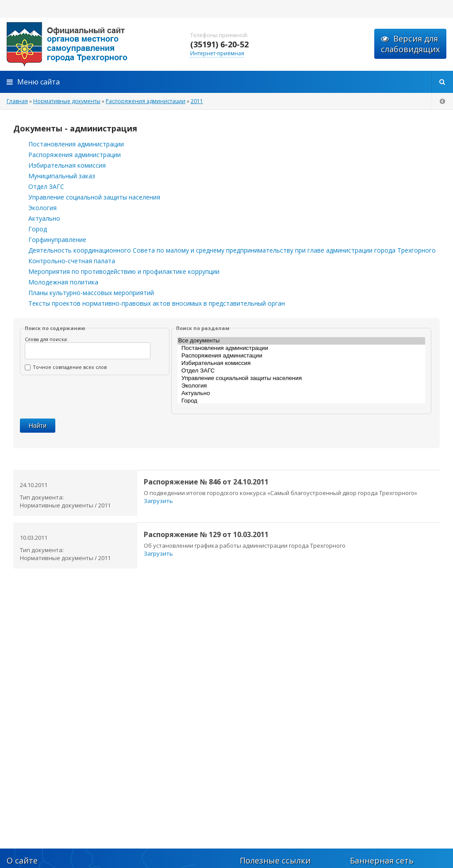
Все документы (301, 341)
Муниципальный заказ (62, 176)
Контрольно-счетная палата (72, 261)
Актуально (44, 218)
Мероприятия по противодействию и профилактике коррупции (124, 271)
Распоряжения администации (301, 356)
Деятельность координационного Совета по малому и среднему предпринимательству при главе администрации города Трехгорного (232, 250)
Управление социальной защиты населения (94, 197)
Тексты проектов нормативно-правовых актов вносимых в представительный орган (157, 303)
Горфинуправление (57, 240)
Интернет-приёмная (217, 53)
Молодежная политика (63, 282)
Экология (42, 208)
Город (38, 229)
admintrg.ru (88, 44)
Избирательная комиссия (67, 165)
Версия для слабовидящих (410, 44)
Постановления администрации (76, 144)
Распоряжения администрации (75, 155)
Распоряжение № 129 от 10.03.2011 (206, 534)
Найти (38, 426)
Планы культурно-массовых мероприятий (91, 293)
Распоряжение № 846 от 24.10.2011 (206, 482)
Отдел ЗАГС (46, 186)
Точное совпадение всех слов (66, 367)
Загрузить (158, 501)
